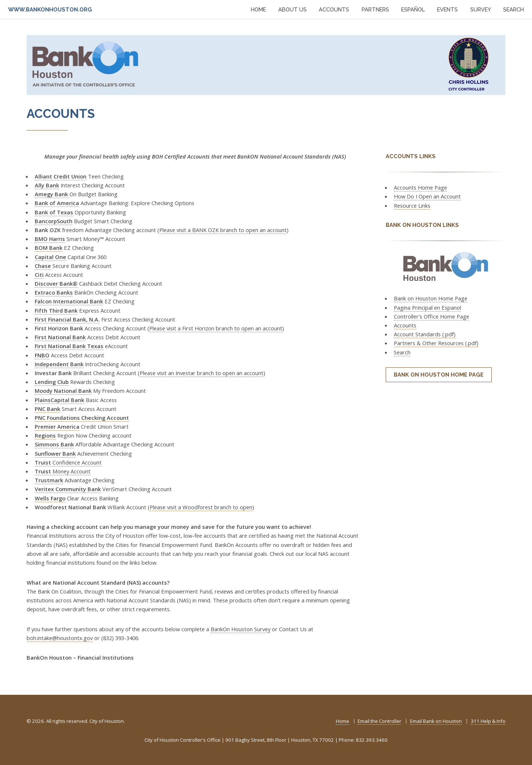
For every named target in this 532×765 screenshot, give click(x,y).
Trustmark (49, 480)
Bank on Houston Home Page (431, 298)
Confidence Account (68, 462)
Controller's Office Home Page (432, 316)
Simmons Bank (54, 444)
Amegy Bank (52, 194)
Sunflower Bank (55, 453)
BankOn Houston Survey (241, 629)
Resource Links (412, 205)
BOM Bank (49, 248)
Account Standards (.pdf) (425, 334)
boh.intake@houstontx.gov (60, 638)
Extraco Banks (54, 292)
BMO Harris (50, 239)
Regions (45, 435)
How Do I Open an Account (427, 196)
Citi (39, 275)
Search (402, 352)
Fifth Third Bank (56, 310)
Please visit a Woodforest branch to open (201, 507)
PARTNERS (375, 9)
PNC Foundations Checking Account (82, 418)
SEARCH (514, 9)
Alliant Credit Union (61, 176)
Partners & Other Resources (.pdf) (436, 343)
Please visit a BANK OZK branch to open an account (223, 230)
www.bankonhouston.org (50, 9)
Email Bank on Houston (436, 721)
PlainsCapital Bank (59, 400)
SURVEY (481, 9)
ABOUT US (292, 9)
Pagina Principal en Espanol (427, 307)
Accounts (405, 325)
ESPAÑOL (413, 9)
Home (342, 721)
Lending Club (52, 382)
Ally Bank (47, 185)
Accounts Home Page (420, 187)
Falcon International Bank (69, 301)
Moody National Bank (63, 391)
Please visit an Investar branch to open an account (202, 373)
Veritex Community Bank (68, 489)
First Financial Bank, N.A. (67, 319)
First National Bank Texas (69, 346)
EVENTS (447, 9)
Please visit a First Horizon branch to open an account (216, 328)
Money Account (63, 471)
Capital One (50, 257)
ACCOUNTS (334, 9)
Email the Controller (379, 721)
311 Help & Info (488, 721)
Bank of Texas (54, 212)
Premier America (57, 426)
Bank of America (57, 203)
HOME (258, 9)
